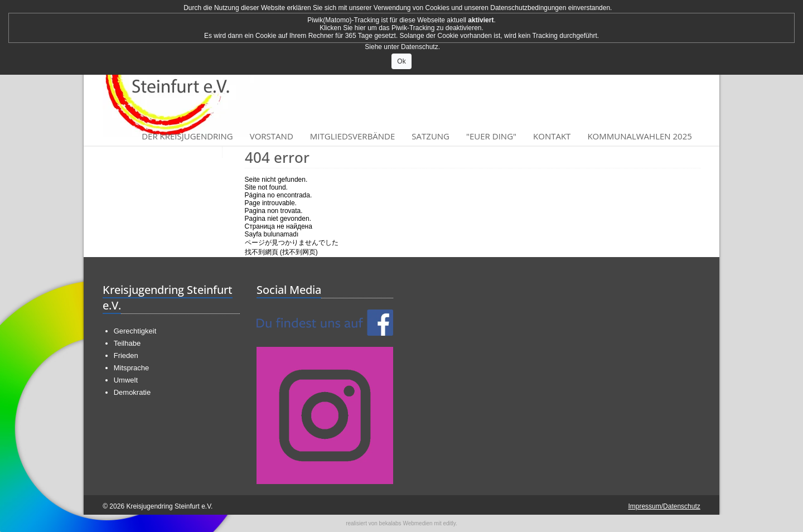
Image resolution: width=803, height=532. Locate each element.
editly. (450, 523)
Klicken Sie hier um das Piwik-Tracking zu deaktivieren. (401, 28)
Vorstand (272, 136)
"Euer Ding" (491, 136)
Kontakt (552, 136)
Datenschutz (420, 47)
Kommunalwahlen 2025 (639, 136)
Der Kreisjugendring (187, 136)
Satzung (430, 136)
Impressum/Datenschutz (664, 506)
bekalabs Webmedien (406, 523)
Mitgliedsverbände (353, 136)
